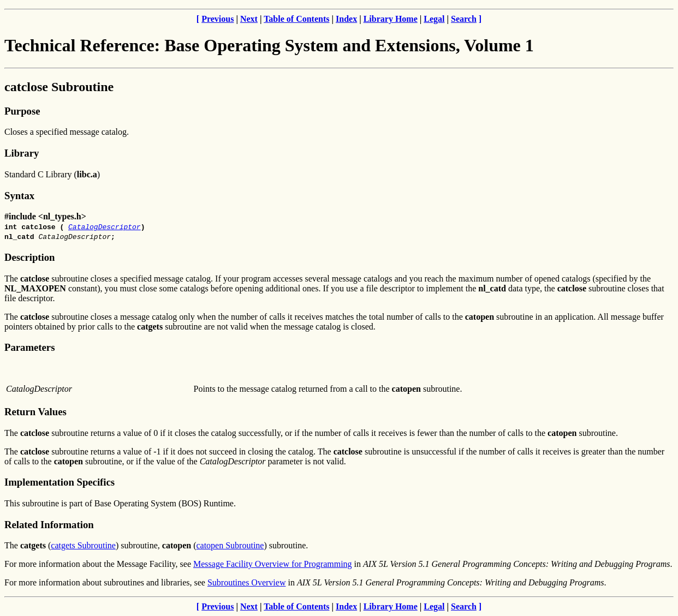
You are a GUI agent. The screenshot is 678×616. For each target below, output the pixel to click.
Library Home (391, 19)
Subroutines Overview (247, 582)
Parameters (29, 347)
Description (29, 257)
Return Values (35, 412)
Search (464, 19)
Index (346, 19)
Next (249, 19)
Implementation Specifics (60, 482)
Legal (434, 19)
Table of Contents (296, 19)
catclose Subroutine (59, 87)
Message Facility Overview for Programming (273, 564)
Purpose (22, 111)
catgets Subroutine (83, 545)
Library (22, 153)
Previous (218, 19)
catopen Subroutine (230, 545)
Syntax (19, 196)
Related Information (49, 525)
